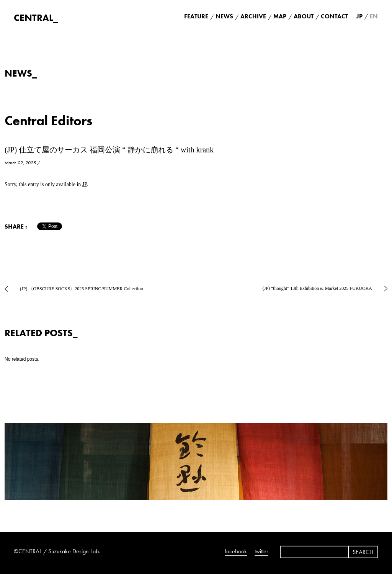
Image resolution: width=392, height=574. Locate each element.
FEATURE (196, 16)
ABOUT (304, 16)
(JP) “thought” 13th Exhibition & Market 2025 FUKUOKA (317, 288)
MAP (280, 16)
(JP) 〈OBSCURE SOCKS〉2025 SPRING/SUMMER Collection (81, 289)
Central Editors (48, 121)
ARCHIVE (253, 16)
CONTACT (334, 16)
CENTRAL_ (36, 18)
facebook (236, 551)
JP (85, 184)
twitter (261, 551)
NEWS (224, 16)
